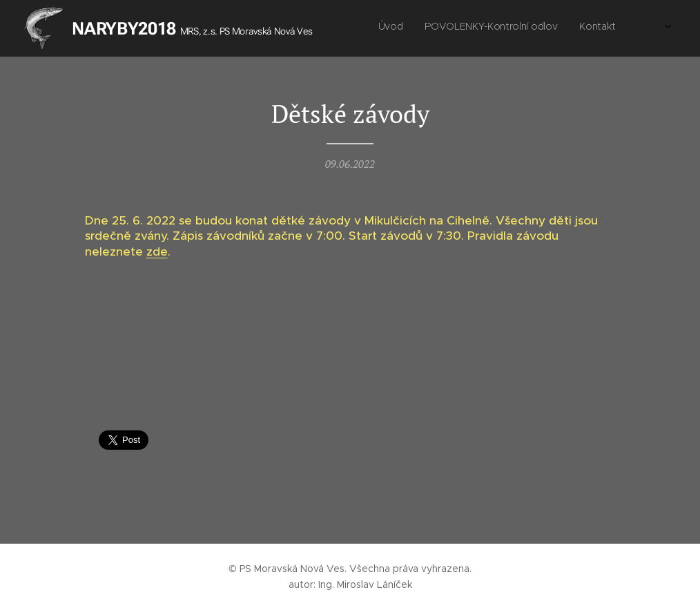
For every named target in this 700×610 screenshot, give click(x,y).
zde (157, 251)
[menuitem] (518, 28)
